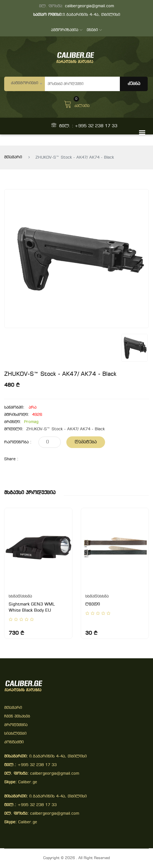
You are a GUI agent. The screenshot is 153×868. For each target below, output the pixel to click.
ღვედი (93, 604)
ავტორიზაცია (67, 30)
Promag (31, 422)
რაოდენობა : (18, 442)
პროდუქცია (16, 725)
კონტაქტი (14, 742)
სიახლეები (15, 734)
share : (11, 459)
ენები (94, 30)
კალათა (77, 104)
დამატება (86, 442)
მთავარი (13, 157)
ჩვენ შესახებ (17, 716)
